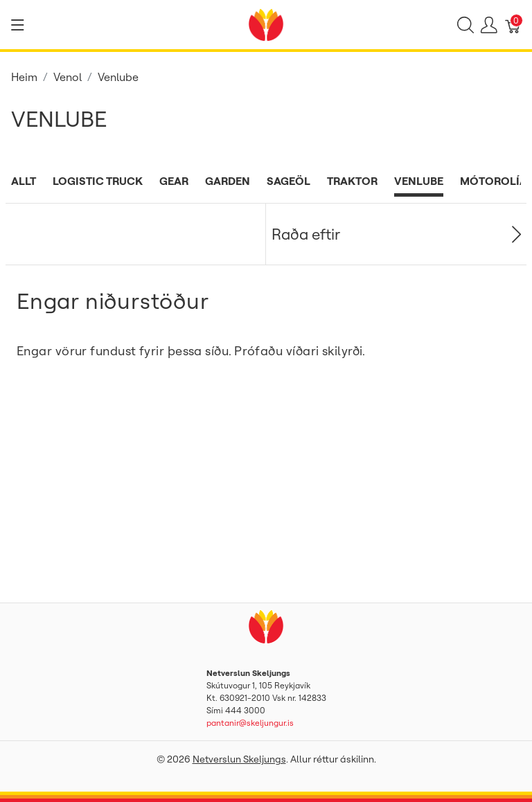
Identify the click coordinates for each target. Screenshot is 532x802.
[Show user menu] (489, 25)
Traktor (352, 181)
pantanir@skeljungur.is (250, 723)
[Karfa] (513, 25)
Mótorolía (494, 181)
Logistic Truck (98, 181)
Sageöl (289, 181)
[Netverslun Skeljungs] (266, 24)
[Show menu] (18, 25)
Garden (228, 181)
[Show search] (465, 25)
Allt (24, 181)
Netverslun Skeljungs (239, 759)
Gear (174, 181)
